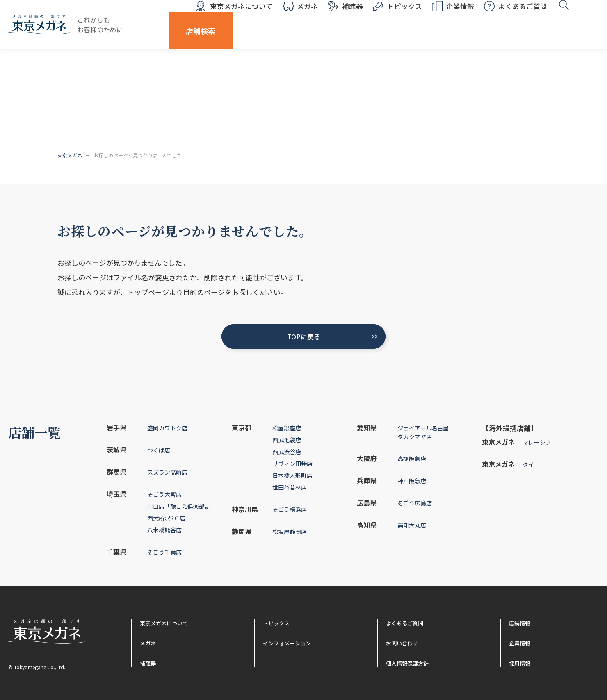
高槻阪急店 (412, 459)
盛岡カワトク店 (167, 428)
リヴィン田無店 (292, 464)
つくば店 (159, 450)
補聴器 (321, 18)
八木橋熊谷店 (164, 530)
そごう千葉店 (164, 552)
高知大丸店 (412, 525)
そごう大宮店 (164, 494)
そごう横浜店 (290, 509)
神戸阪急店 (412, 481)
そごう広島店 (415, 503)
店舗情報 (520, 623)
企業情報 (428, 18)
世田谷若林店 (290, 487)
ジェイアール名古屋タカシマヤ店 (423, 432)
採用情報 (520, 663)
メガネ (275, 18)
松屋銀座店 (287, 428)
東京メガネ (70, 155)
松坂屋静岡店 (290, 532)
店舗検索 (576, 18)
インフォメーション (287, 643)
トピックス (373, 18)
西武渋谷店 (287, 452)
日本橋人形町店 (292, 475)
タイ (528, 464)
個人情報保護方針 (407, 663)
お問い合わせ (402, 643)
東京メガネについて (209, 18)
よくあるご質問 (491, 18)
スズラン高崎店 (167, 472)
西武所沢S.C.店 (166, 518)
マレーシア (537, 442)
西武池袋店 (287, 440)
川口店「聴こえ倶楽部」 (180, 508)
